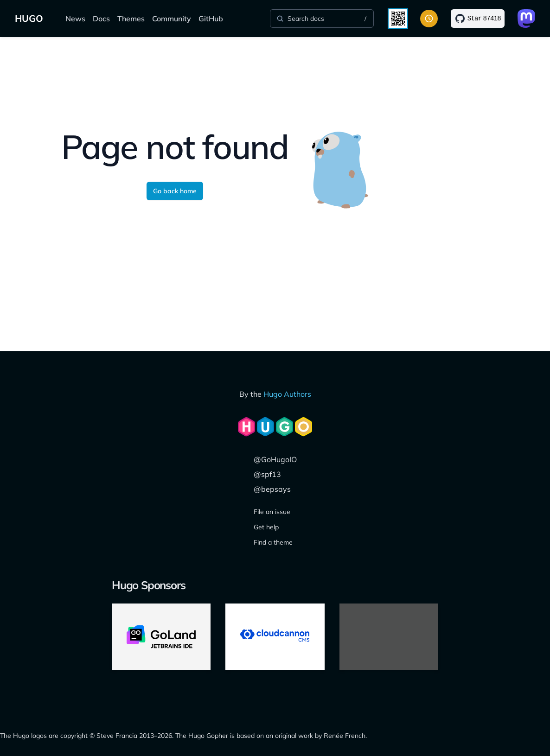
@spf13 (267, 474)
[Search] (322, 19)
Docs (101, 19)
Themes (131, 19)
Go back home (175, 191)
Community (172, 19)
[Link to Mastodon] (526, 19)
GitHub (211, 19)
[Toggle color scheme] (429, 19)
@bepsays (272, 489)
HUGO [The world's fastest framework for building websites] (29, 18)
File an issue (272, 512)
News (75, 19)
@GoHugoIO (275, 459)
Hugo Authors (287, 394)
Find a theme (273, 542)
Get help (266, 527)
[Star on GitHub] (478, 19)
